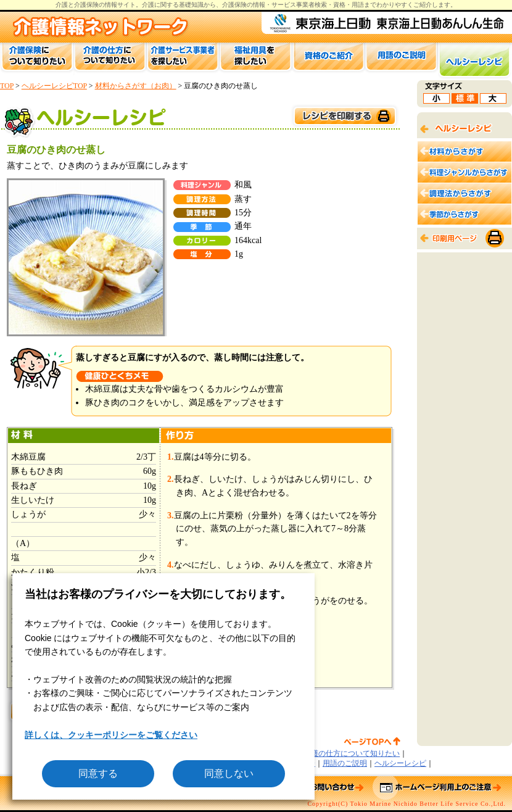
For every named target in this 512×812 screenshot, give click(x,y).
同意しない (229, 773)
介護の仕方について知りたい (352, 753)
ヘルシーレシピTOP (54, 86)
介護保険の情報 (244, 5)
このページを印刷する (344, 116)
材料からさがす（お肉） (136, 86)
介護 (148, 5)
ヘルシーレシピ (400, 763)
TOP (7, 86)
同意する (98, 773)
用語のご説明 (345, 763)
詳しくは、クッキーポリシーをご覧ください (111, 735)
